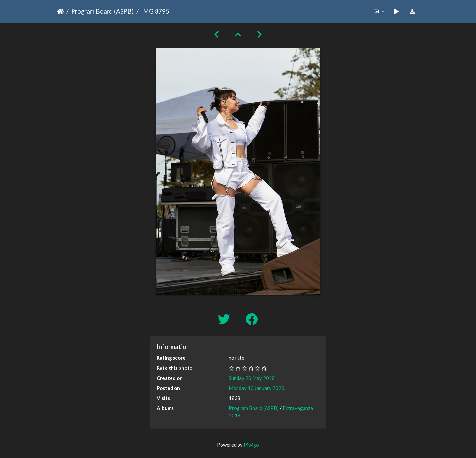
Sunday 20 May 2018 (252, 378)
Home (60, 11)
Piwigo (251, 445)
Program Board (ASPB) (102, 11)
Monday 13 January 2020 (256, 388)
